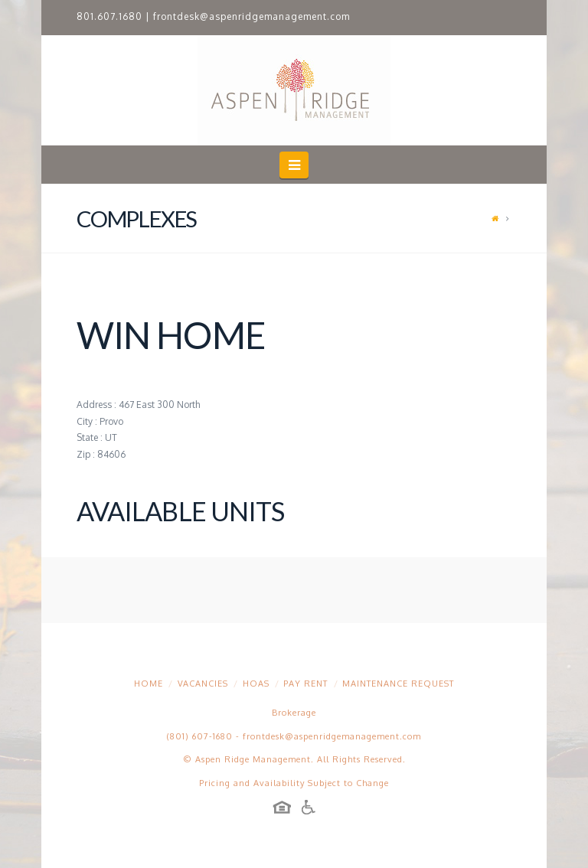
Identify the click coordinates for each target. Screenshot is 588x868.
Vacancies (203, 684)
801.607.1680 (109, 16)
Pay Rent (305, 684)
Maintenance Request (398, 684)
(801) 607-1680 (200, 736)
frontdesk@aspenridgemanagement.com (252, 16)
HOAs (256, 684)
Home (149, 684)
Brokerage (294, 713)
